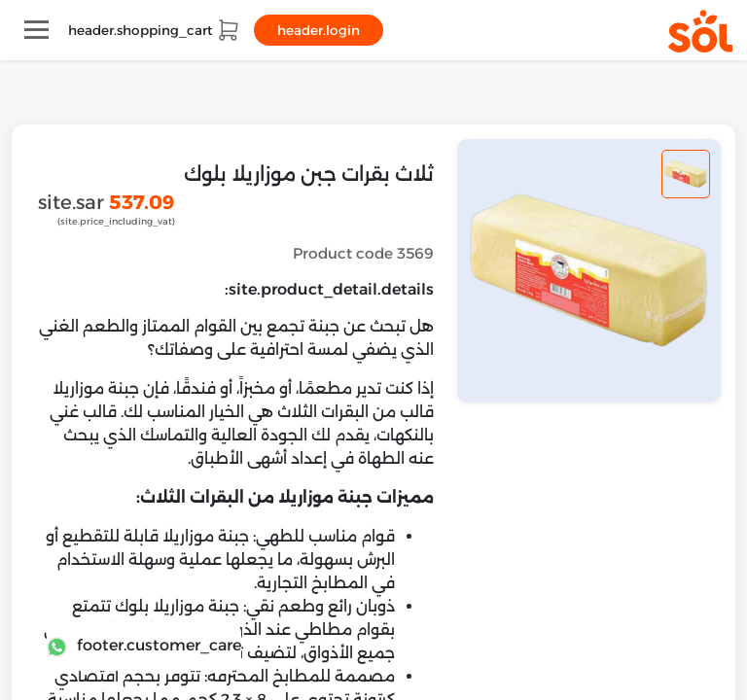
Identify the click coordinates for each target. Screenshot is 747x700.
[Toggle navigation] (36, 30)
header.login (319, 30)
